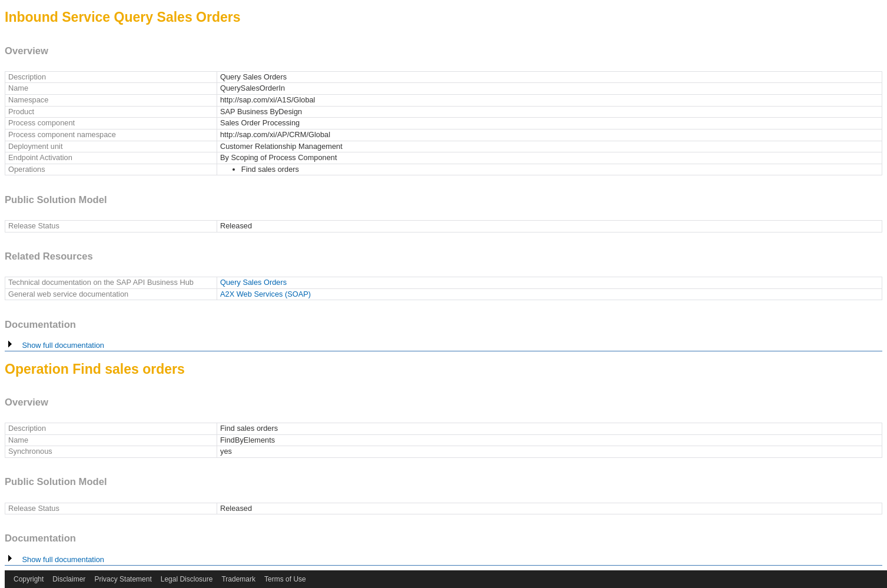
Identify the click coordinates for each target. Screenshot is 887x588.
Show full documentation (54, 345)
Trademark (238, 579)
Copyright (29, 579)
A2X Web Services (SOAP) (265, 294)
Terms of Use (285, 579)
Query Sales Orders (253, 282)
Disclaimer (69, 579)
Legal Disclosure (187, 579)
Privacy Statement (123, 579)
